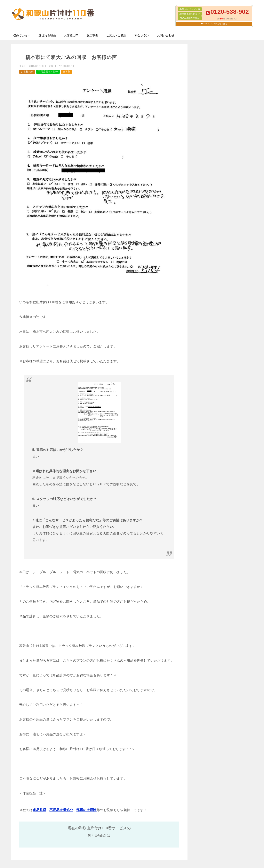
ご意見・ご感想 (116, 35)
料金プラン (142, 35)
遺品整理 (39, 810)
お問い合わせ (166, 35)
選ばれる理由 (47, 35)
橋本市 (66, 72)
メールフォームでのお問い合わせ (215, 24)
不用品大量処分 (61, 810)
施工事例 (92, 35)
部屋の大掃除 (86, 810)
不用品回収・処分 (48, 72)
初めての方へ (22, 35)
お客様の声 (71, 35)
